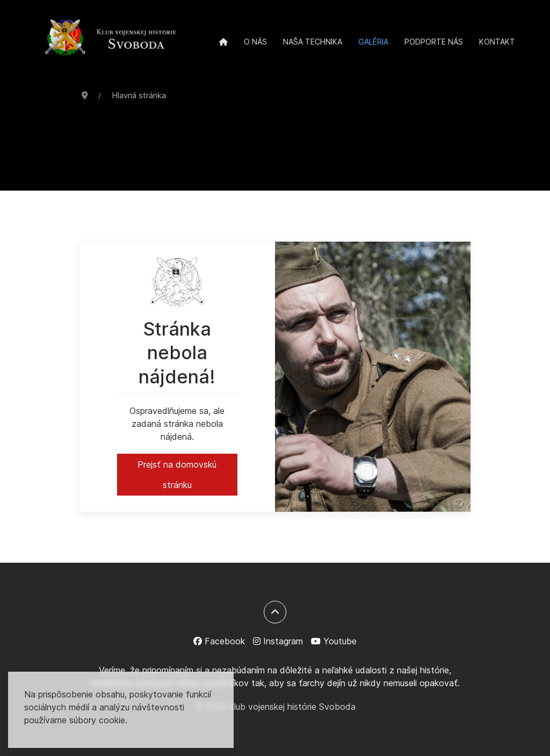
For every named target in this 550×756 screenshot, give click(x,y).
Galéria (373, 42)
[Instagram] (278, 641)
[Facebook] (219, 641)
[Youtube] (334, 641)
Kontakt (497, 42)
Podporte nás (434, 42)
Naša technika (313, 42)
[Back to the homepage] (111, 39)
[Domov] (223, 42)
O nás (255, 42)
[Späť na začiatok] (275, 612)
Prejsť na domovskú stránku (177, 475)
